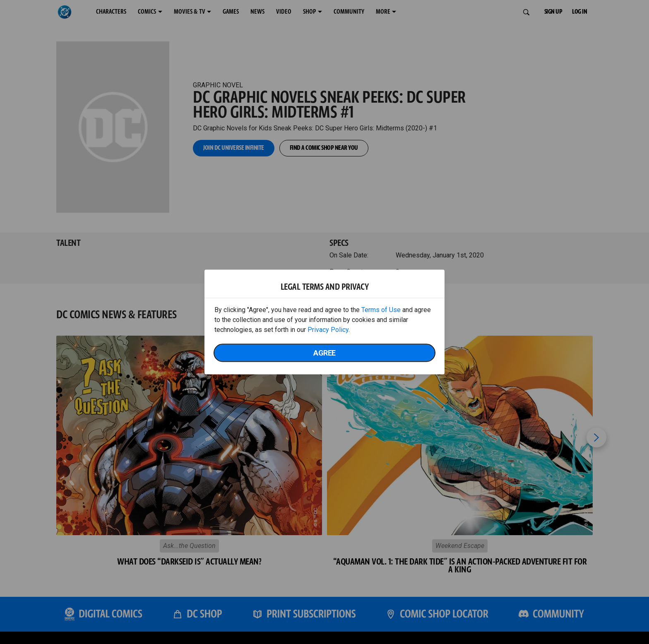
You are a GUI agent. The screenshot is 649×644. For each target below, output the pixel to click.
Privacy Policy (328, 330)
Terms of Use (381, 310)
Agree (324, 353)
